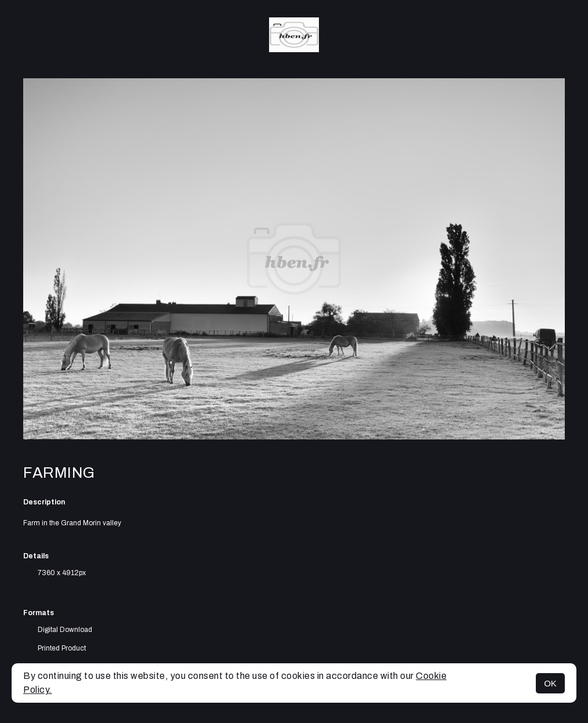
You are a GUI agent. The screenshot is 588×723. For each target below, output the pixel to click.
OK (550, 683)
